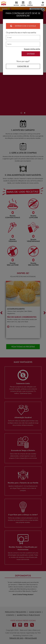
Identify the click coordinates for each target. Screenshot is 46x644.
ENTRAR (31, 54)
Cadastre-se (23, 66)
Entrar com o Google (23, 26)
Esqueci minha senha (32, 49)
